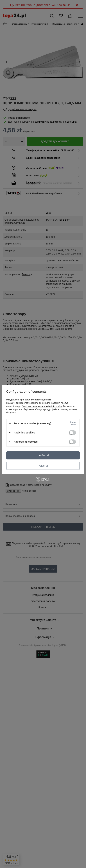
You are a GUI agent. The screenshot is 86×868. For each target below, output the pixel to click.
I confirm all (43, 455)
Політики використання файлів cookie (42, 406)
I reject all (43, 466)
